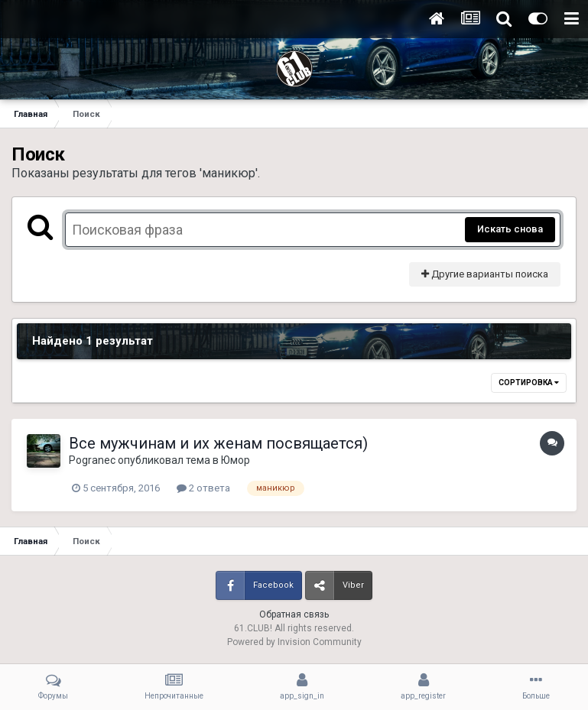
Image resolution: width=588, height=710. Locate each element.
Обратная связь (294, 614)
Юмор (236, 460)
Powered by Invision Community (294, 642)
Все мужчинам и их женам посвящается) (218, 443)
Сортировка (529, 383)
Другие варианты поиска (485, 274)
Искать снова (510, 229)
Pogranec (92, 460)
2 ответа (203, 488)
